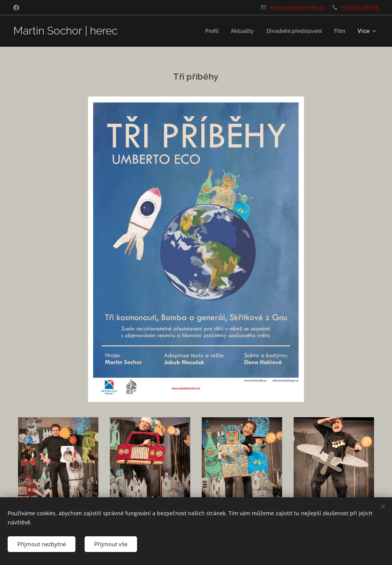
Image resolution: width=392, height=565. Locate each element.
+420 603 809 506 (359, 7)
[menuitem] (204, 31)
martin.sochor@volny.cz (297, 7)
